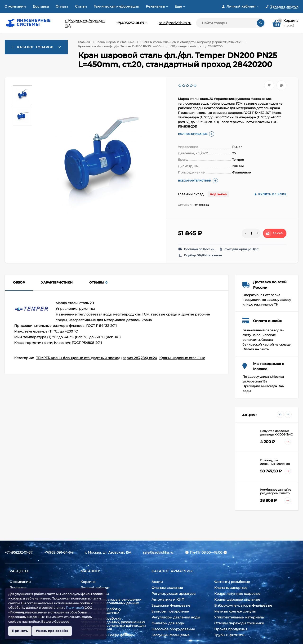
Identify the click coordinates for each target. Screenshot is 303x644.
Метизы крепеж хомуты (235, 611)
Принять (20, 631)
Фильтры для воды (168, 623)
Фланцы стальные (167, 588)
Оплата (62, 6)
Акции (157, 582)
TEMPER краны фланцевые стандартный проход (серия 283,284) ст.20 (191, 42)
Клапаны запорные (231, 588)
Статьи (81, 6)
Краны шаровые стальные (115, 42)
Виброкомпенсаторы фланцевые (243, 605)
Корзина (88, 582)
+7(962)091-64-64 (59, 552)
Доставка (41, 6)
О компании (15, 6)
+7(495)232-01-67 (130, 23)
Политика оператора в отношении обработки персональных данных (111, 601)
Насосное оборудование (173, 629)
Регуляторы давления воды (176, 617)
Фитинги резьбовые (232, 582)
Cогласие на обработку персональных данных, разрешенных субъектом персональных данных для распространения (113, 624)
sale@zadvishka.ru (175, 23)
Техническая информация (116, 6)
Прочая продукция (231, 629)
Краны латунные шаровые (237, 594)
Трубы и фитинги (229, 635)
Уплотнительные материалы (239, 617)
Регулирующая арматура (174, 594)
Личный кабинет (95, 588)
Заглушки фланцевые (171, 635)
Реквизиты (155, 6)
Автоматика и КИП (168, 600)
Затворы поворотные (170, 611)
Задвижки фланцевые (171, 605)
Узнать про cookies (52, 631)
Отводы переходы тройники (239, 623)
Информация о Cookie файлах (107, 635)
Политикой (75, 608)
